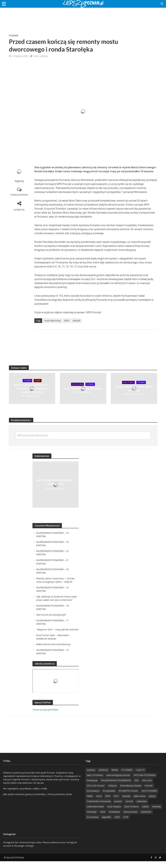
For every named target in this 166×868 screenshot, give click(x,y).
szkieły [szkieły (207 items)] (145, 813)
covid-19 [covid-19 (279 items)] (140, 777)
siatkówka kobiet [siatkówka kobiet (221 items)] (95, 813)
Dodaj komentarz (19, 195)
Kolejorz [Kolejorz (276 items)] (112, 792)
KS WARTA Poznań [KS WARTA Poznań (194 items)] (128, 798)
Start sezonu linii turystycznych (83, 389)
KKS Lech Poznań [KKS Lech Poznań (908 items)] (96, 792)
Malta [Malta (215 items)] (90, 803)
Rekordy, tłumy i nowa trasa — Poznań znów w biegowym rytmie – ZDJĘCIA (32, 389)
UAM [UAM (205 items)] (103, 819)
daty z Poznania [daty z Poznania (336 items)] (95, 782)
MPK (67, 321)
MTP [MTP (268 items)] (116, 803)
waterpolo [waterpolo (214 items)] (146, 819)
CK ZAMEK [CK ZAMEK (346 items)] (127, 777)
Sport (38, 381)
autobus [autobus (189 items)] (91, 777)
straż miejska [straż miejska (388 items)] (114, 813)
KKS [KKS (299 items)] (137, 787)
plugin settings (26, 852)
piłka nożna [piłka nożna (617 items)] (140, 803)
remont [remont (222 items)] (129, 808)
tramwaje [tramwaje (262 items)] (92, 819)
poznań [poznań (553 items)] (118, 808)
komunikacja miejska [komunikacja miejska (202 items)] (131, 792)
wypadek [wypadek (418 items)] (106, 824)
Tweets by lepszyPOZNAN (47, 716)
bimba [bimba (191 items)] (115, 777)
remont (76, 321)
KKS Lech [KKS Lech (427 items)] (147, 787)
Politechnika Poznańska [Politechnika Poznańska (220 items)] (99, 808)
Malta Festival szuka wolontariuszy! (55, 651)
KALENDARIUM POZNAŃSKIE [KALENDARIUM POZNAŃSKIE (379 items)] (116, 787)
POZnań (14, 35)
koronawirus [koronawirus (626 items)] (93, 798)
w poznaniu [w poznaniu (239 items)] (93, 824)
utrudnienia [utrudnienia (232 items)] (114, 819)
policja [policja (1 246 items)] (152, 803)
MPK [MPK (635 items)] (108, 803)
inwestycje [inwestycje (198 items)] (92, 787)
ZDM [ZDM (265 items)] (117, 824)
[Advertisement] (83, 18)
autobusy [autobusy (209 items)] (103, 777)
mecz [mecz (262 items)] (99, 803)
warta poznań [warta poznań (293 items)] (130, 819)
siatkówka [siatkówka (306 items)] (142, 808)
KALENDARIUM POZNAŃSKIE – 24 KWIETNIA (55, 482)
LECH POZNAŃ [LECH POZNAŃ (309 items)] (149, 798)
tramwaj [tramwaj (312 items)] (156, 813)
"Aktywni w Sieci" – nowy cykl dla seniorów (134, 389)
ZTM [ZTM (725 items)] (126, 824)
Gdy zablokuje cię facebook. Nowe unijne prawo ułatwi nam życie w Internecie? (54, 600)
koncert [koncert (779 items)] (149, 792)
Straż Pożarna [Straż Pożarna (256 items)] (131, 813)
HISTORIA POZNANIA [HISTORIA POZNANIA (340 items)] (145, 782)
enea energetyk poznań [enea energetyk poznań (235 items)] (118, 782)
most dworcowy (53, 321)
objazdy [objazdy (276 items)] (126, 803)
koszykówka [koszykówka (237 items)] (109, 798)
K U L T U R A (77, 384)
